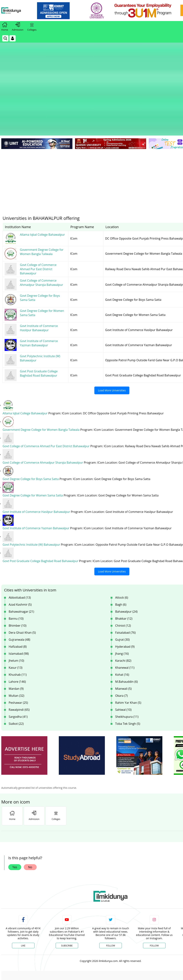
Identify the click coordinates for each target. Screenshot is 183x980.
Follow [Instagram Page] (154, 896)
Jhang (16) (122, 604)
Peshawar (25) (18, 653)
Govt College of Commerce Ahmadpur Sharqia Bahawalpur (43, 413)
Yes (15, 817)
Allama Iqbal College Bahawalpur (25, 363)
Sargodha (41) (18, 667)
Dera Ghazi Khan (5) (22, 583)
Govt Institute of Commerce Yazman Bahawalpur (36, 478)
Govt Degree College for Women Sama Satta (33, 446)
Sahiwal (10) (123, 660)
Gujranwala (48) (19, 590)
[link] (64, 11)
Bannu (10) (16, 569)
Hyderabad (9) (125, 597)
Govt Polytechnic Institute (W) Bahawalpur (32, 495)
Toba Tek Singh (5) (128, 674)
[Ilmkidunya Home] (22, 11)
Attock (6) (122, 548)
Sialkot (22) (16, 674)
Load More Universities (112, 341)
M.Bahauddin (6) (127, 632)
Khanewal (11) (125, 618)
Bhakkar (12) (124, 569)
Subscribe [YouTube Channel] (67, 896)
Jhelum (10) (16, 611)
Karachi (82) (123, 611)
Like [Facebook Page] (23, 896)
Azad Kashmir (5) (20, 555)
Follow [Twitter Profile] (111, 896)
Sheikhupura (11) (127, 667)
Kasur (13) (16, 618)
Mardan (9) (16, 639)
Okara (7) (121, 646)
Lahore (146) (17, 632)
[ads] (24, 706)
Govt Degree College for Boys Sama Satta (31, 429)
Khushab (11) (18, 625)
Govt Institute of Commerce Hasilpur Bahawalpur (37, 462)
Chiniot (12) (123, 576)
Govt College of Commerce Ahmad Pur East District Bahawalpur (46, 396)
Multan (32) (16, 646)
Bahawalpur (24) (126, 562)
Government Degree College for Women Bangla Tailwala (41, 380)
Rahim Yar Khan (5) (128, 653)
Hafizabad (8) (18, 597)
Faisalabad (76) (125, 583)
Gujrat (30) (122, 590)
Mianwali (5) (123, 639)
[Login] (13, 38)
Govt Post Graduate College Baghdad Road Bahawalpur (41, 511)
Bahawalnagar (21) (21, 562)
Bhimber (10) (18, 576)
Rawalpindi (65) (19, 660)
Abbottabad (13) (20, 548)
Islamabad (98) (19, 604)
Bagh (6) (121, 555)
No (30, 817)
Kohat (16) (122, 625)
